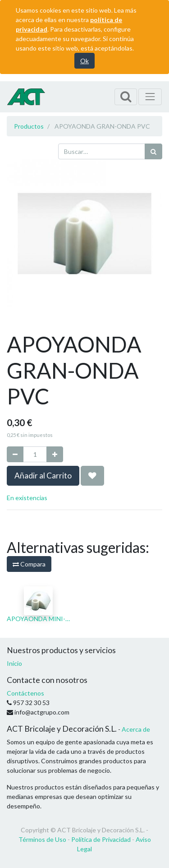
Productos (29, 126)
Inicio (14, 663)
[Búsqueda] (153, 151)
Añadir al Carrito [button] (43, 476)
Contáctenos (25, 693)
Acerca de (136, 729)
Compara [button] (29, 564)
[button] (92, 476)
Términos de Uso (42, 839)
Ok (84, 61)
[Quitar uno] (15, 454)
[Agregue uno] (55, 454)
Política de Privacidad (101, 839)
